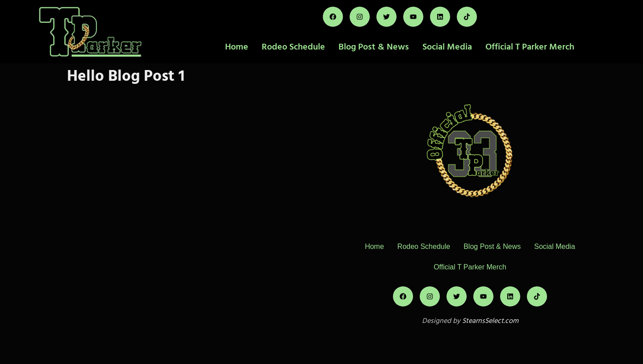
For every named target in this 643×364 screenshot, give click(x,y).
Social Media (447, 47)
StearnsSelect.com (490, 321)
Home (237, 47)
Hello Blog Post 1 (126, 76)
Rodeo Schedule (293, 47)
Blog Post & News (374, 47)
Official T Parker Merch (530, 47)
